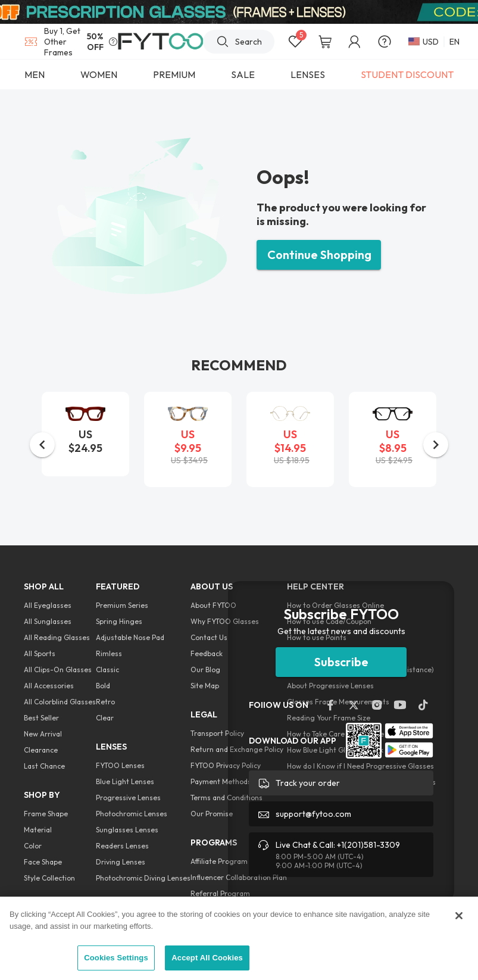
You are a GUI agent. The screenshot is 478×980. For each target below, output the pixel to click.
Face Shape (43, 862)
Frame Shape (46, 814)
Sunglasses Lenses (127, 830)
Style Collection (49, 878)
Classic (107, 670)
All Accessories (49, 686)
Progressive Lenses (128, 798)
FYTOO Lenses (120, 765)
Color (33, 846)
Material (38, 830)
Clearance (41, 750)
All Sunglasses (48, 621)
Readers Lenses (122, 846)
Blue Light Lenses (125, 781)
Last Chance (44, 766)
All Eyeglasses (48, 605)
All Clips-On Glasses (58, 670)
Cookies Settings (116, 958)
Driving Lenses (121, 862)
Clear (105, 718)
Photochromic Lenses (132, 814)
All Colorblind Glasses (60, 702)
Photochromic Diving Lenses (143, 878)
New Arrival (43, 734)
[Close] (459, 916)
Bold (103, 686)
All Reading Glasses (57, 637)
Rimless (109, 653)
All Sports (40, 653)
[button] (42, 445)
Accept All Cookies (207, 958)
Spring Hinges (119, 621)
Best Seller (41, 718)
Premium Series (122, 605)
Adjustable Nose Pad (130, 637)
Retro (105, 702)
